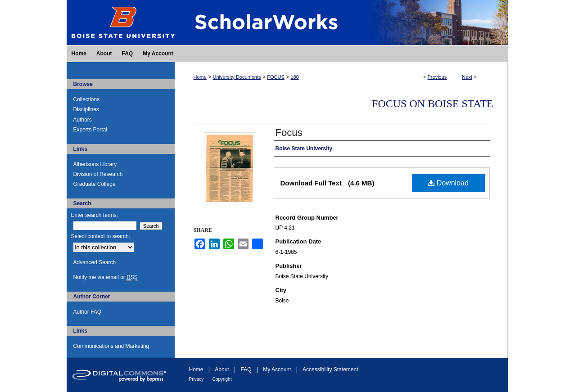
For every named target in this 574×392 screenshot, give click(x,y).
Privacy (197, 379)
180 (294, 77)
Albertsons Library (95, 164)
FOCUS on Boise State (432, 104)
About (222, 369)
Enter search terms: (95, 215)
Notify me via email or (106, 277)
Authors (83, 120)
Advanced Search (95, 262)
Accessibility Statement (330, 369)
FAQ (246, 369)
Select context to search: (101, 236)
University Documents (237, 77)
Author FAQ (88, 312)
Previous (437, 77)
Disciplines (86, 109)
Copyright (222, 379)
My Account (277, 369)
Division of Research (98, 174)
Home (200, 77)
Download (448, 183)
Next (467, 77)
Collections (87, 99)
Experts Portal (90, 130)
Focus (289, 133)
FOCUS (276, 77)
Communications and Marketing (111, 346)
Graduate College (95, 184)
